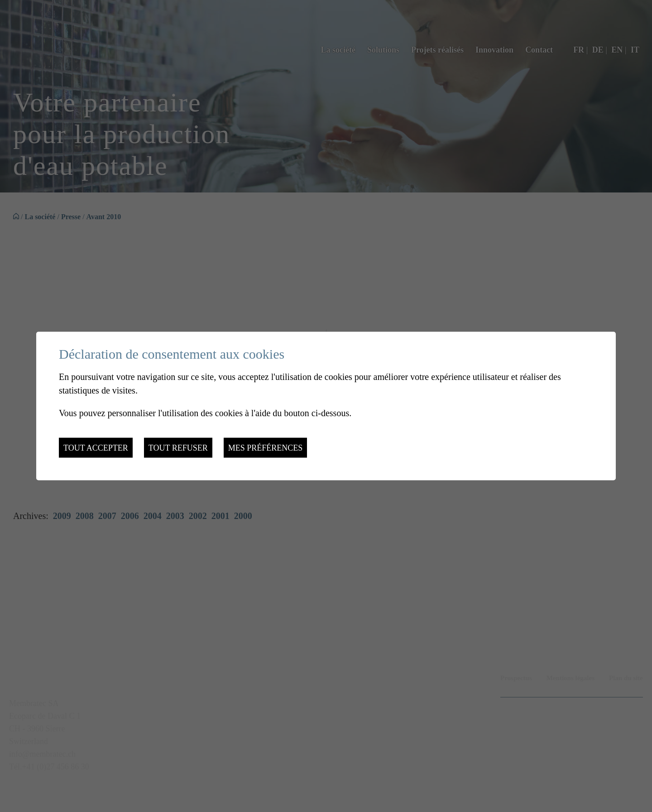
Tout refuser (178, 448)
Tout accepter (96, 448)
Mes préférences (266, 448)
